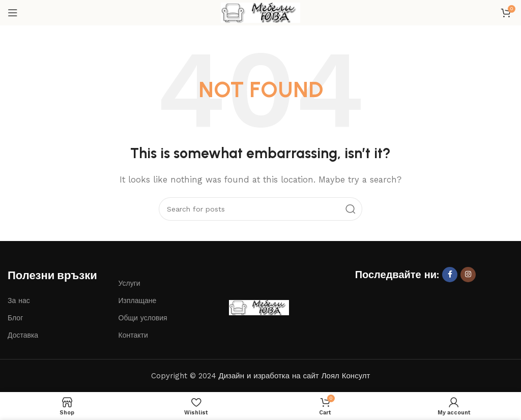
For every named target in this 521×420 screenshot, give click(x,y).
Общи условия (143, 318)
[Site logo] (260, 12)
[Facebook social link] (450, 275)
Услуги (129, 283)
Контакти (133, 335)
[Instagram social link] (468, 275)
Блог (15, 318)
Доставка (23, 335)
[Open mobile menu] (13, 13)
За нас (19, 301)
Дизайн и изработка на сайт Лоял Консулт (295, 376)
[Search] (260, 209)
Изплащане (138, 301)
